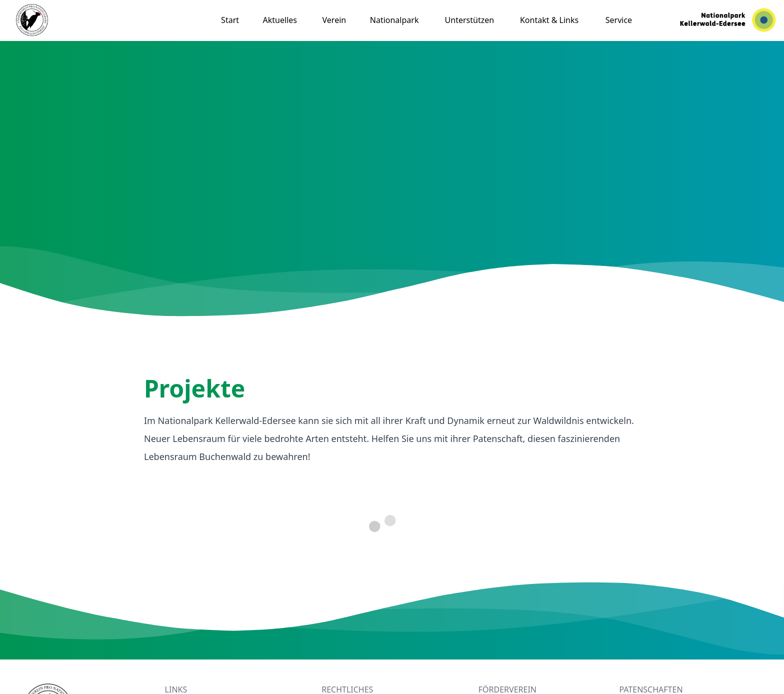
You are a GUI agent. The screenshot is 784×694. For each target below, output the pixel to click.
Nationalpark (394, 20)
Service (619, 20)
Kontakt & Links (549, 20)
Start (230, 20)
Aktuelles (280, 20)
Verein (334, 20)
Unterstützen (470, 20)
